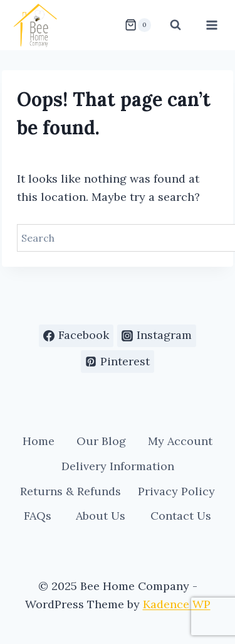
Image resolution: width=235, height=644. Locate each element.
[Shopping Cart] (138, 25)
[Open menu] (211, 25)
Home (39, 441)
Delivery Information (118, 466)
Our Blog (101, 441)
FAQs (38, 516)
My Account (180, 441)
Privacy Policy (176, 491)
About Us (101, 516)
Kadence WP (177, 604)
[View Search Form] (175, 25)
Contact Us (181, 516)
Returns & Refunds (70, 491)
